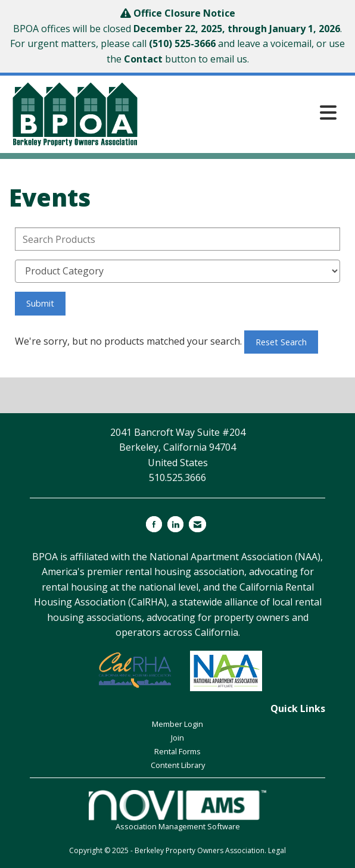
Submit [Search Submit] (40, 303)
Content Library (178, 765)
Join (177, 738)
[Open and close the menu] (242, 112)
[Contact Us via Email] (197, 524)
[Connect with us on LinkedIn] (175, 524)
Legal (277, 850)
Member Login (177, 724)
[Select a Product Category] (177, 271)
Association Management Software (177, 811)
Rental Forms (177, 751)
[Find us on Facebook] (154, 524)
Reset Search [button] (281, 342)
